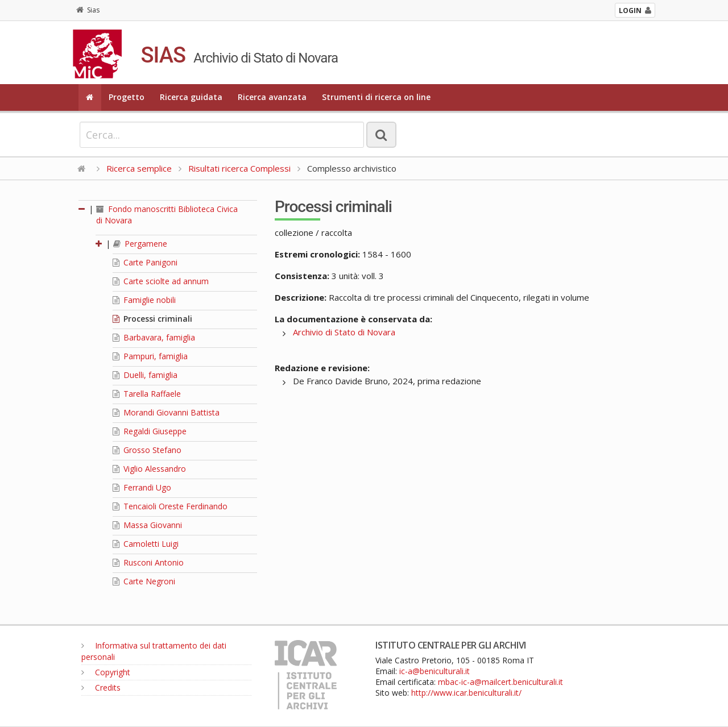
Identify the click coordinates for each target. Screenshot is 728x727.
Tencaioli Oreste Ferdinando (170, 506)
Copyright (106, 672)
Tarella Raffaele (147, 394)
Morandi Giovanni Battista (166, 412)
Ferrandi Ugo (142, 487)
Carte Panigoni (145, 262)
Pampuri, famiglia (150, 356)
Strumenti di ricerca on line (376, 97)
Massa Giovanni (147, 525)
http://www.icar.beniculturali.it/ (466, 693)
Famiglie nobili (144, 300)
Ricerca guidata (191, 97)
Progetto (127, 97)
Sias (88, 10)
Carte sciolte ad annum (161, 281)
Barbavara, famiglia (154, 337)
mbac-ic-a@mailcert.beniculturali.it (500, 682)
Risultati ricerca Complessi (241, 168)
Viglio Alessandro (149, 469)
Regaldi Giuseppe (150, 431)
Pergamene (140, 244)
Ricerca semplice (139, 168)
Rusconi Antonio (148, 562)
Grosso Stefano (147, 450)
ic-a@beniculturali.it (435, 671)
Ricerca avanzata (272, 97)
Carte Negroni (144, 581)
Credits (101, 687)
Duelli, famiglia (145, 375)
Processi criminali (152, 319)
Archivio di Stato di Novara (344, 332)
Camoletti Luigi (146, 544)
